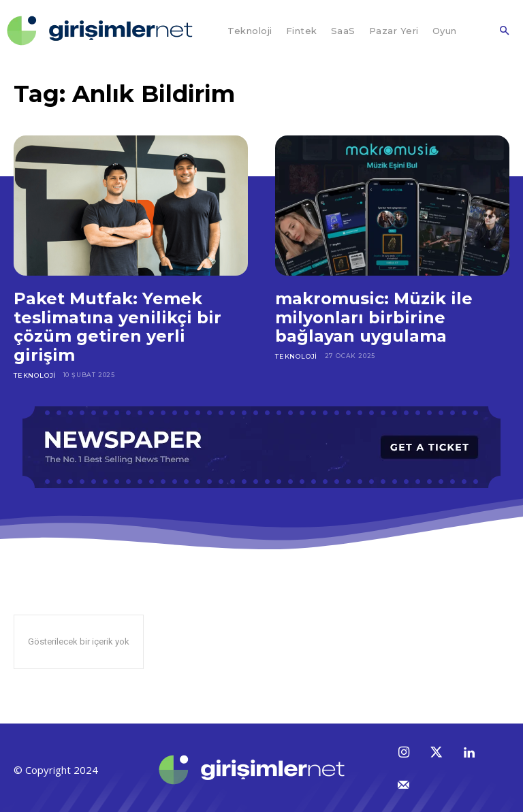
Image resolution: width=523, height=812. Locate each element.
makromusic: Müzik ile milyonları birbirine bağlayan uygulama (374, 317)
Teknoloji (34, 375)
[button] (504, 31)
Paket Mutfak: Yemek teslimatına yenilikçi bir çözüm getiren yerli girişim (117, 327)
